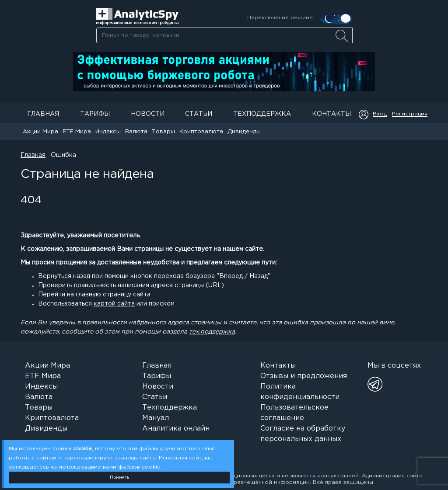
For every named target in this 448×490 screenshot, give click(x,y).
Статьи (199, 114)
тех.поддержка (212, 332)
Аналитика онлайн (176, 429)
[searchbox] (224, 35)
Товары (163, 132)
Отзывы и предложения (304, 376)
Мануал (156, 418)
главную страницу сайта (113, 295)
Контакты (331, 114)
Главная (43, 114)
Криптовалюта (201, 132)
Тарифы (95, 114)
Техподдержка (262, 114)
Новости (148, 114)
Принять (119, 478)
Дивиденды (244, 132)
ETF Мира (77, 132)
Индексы (108, 132)
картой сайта (114, 304)
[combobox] (224, 35)
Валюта (136, 132)
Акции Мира (40, 132)
